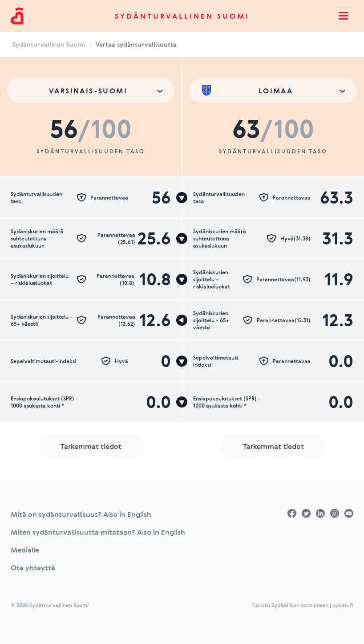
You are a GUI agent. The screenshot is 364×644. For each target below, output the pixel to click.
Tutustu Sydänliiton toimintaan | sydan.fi (302, 605)
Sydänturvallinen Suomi (182, 16)
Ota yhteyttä (33, 568)
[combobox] (91, 90)
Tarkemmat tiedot (91, 446)
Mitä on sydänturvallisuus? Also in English (81, 514)
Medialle (25, 550)
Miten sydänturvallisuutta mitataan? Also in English (98, 532)
